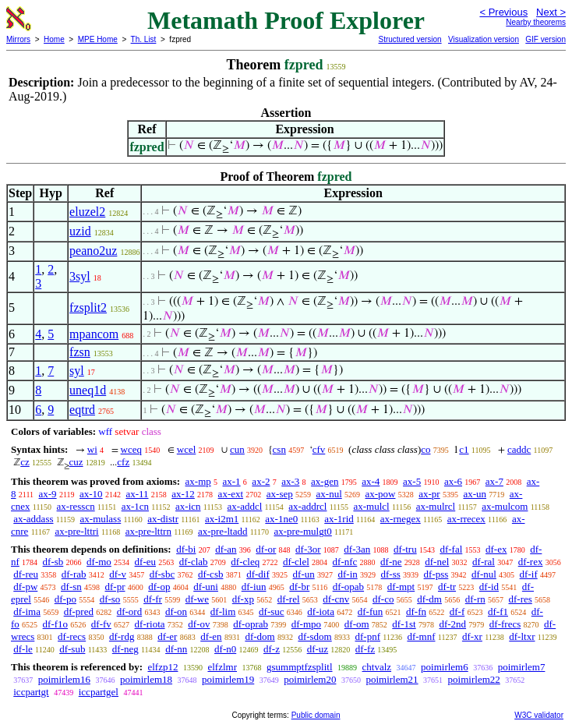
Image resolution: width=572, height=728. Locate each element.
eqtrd (82, 410)
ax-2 (261, 481)
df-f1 (498, 611)
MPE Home (98, 39)
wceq (131, 449)
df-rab (74, 574)
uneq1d (88, 390)
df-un (304, 574)
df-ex (496, 549)
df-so (110, 599)
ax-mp (198, 481)
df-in (347, 574)
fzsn (80, 352)
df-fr (153, 599)
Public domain (316, 715)
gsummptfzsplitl (300, 667)
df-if (529, 574)
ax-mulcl (371, 506)
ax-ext (231, 494)
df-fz (365, 649)
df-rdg (122, 636)
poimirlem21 (392, 679)
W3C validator (539, 715)
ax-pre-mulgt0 (302, 531)
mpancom (94, 334)
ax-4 (371, 481)
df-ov (199, 624)
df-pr (115, 587)
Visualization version (484, 39)
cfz (123, 462)
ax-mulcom (505, 506)
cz (25, 462)
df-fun (371, 611)
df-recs (72, 636)
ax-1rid (339, 519)
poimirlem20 (310, 679)
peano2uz (93, 251)
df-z (272, 649)
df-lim (223, 611)
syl (77, 371)
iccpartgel (99, 692)
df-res (520, 599)
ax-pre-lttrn (148, 531)
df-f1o (56, 624)
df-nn (176, 649)
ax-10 (91, 494)
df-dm (429, 599)
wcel (187, 449)
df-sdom (314, 636)
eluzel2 (87, 212)
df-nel (437, 562)
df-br (299, 587)
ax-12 (183, 494)
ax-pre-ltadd (223, 531)
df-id (489, 587)
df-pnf (368, 636)
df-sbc (162, 574)
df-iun (254, 587)
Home (54, 39)
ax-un (475, 494)
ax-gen (325, 481)
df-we (197, 599)
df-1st (404, 624)
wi (92, 449)
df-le (23, 649)
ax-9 (48, 494)
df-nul (484, 574)
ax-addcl (245, 506)
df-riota (150, 624)
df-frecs (505, 624)
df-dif (258, 574)
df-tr (447, 587)
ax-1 (232, 481)
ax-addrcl (307, 506)
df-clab (194, 562)
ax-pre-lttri (76, 531)
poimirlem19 (228, 679)
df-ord (130, 611)
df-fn (416, 611)
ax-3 (290, 481)
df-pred (79, 611)
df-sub (72, 649)
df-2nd (452, 624)
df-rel (289, 599)
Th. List (144, 39)
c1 (464, 449)
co (425, 449)
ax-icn (188, 506)
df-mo (99, 562)
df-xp (243, 599)
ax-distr (163, 519)
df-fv (101, 624)
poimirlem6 (445, 667)
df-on (176, 611)
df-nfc (345, 562)
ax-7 (494, 481)
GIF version (546, 39)
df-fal (451, 549)
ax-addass (33, 519)
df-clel (296, 562)
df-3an (357, 549)
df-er (167, 636)
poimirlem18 (146, 679)
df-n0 (225, 649)
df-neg (125, 649)
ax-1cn (135, 506)
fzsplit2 (88, 307)
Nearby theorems (536, 22)
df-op (159, 587)
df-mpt (401, 587)
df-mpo (306, 624)
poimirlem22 (474, 679)
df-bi (186, 549)
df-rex (531, 562)
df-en (211, 636)
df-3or (308, 549)
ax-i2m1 (222, 519)
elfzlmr (222, 667)
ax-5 (412, 481)
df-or (266, 549)
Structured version (410, 39)
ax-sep (280, 494)
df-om (357, 624)
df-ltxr (522, 636)
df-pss (436, 574)
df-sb (53, 562)
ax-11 (137, 494)
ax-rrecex (466, 519)
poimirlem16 (64, 679)
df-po (65, 599)
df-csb (211, 574)
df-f (457, 611)
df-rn (475, 599)
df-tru (405, 549)
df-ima (27, 611)
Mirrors (18, 39)
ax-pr (429, 494)
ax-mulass (101, 519)
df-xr (472, 636)
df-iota (321, 611)
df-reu (26, 574)
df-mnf (421, 636)
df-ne (391, 562)
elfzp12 (162, 667)
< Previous (503, 12)
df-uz (318, 649)
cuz (76, 462)
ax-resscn (76, 506)
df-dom (260, 636)
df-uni (206, 587)
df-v (118, 574)
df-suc (272, 611)
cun (237, 449)
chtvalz (377, 667)
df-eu (145, 562)
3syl (80, 276)
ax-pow (381, 494)
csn (279, 449)
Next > (551, 12)
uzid (80, 231)
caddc (519, 449)
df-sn (71, 587)
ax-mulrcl (436, 506)
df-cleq (245, 562)
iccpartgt (31, 692)
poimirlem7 (522, 667)
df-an (226, 549)
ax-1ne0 (281, 519)
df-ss (391, 574)
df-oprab (251, 624)
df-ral (484, 562)
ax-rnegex (401, 519)
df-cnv (336, 599)
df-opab (348, 587)
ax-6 (453, 481)
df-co (383, 599)
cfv (319, 449)
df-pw (25, 587)
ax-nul (329, 494)
